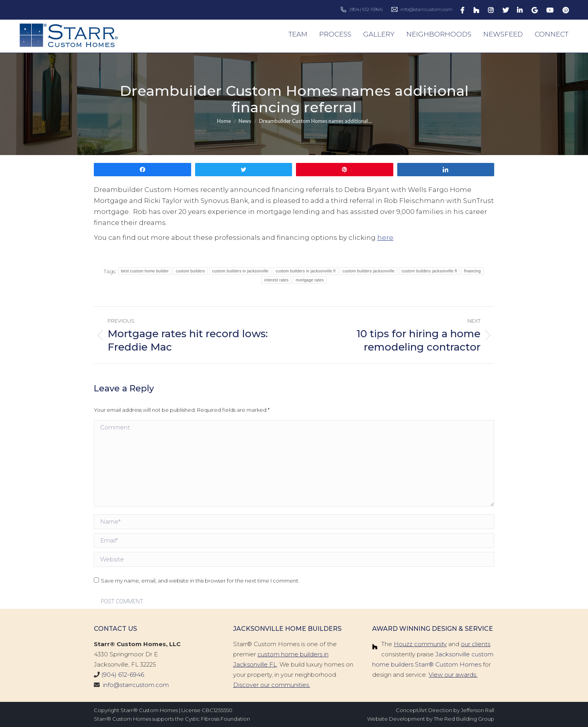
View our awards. (453, 675)
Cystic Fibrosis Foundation (217, 719)
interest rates (276, 280)
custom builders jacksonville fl (429, 271)
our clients (476, 644)
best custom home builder (145, 271)
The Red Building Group (464, 719)
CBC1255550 (217, 710)
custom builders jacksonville (369, 271)
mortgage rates (310, 280)
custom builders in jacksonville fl (305, 271)
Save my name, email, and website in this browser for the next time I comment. (200, 581)
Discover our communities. (272, 685)
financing (472, 271)
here (385, 237)
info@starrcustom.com (426, 9)
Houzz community (420, 644)
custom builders (191, 271)
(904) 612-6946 (366, 9)
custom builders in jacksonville (240, 271)
